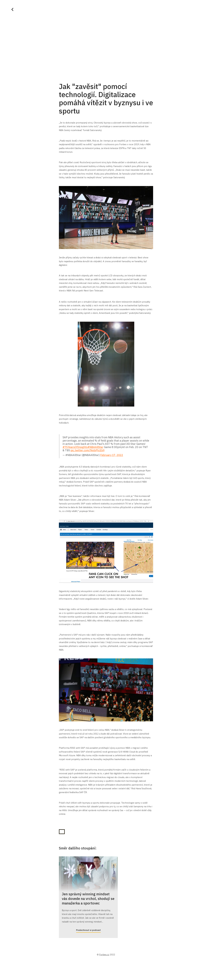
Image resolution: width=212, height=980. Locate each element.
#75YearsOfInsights (75, 447)
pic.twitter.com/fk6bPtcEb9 (88, 450)
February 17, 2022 (112, 455)
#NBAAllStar (95, 447)
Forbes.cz (104, 955)
